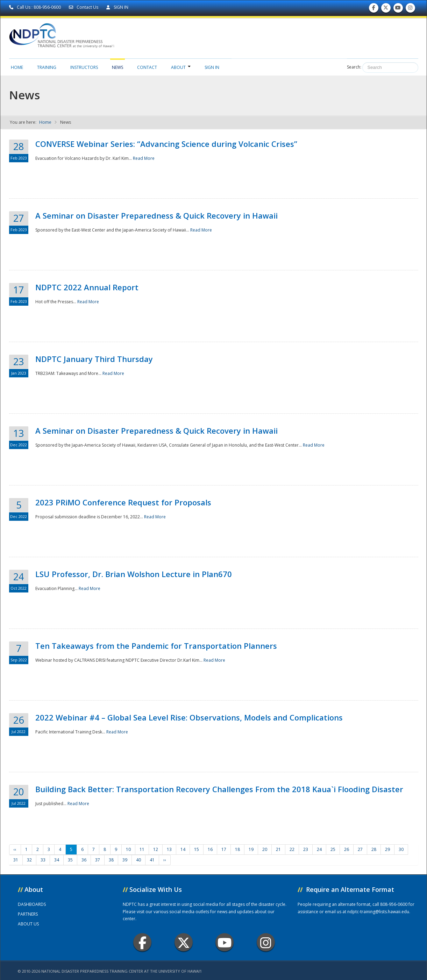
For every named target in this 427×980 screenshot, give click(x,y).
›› (165, 860)
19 (251, 849)
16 (210, 849)
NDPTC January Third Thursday (94, 359)
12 (156, 849)
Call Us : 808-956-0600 (35, 7)
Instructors (84, 67)
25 (333, 849)
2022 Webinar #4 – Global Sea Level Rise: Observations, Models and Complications (189, 717)
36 (84, 860)
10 (128, 849)
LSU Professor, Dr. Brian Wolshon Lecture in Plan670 (134, 574)
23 (306, 849)
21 (278, 849)
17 (224, 849)
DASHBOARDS (32, 904)
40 (138, 860)
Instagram (266, 942)
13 (169, 849)
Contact (147, 67)
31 (16, 860)
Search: (354, 67)
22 (292, 849)
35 (70, 860)
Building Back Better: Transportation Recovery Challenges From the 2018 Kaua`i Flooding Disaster (219, 789)
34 (57, 860)
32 (29, 860)
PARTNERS (28, 914)
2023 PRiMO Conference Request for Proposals (123, 502)
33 (43, 860)
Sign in (212, 67)
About (181, 67)
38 (111, 860)
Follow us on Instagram (410, 9)
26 (347, 849)
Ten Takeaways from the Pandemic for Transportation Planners (156, 646)
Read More (144, 158)
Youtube (225, 942)
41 (152, 860)
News (118, 67)
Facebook (143, 942)
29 (387, 849)
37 (98, 860)
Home (17, 67)
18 (237, 849)
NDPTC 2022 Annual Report (87, 287)
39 (125, 860)
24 (319, 849)
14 (183, 849)
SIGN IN (117, 7)
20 (265, 849)
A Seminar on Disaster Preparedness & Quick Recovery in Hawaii (156, 215)
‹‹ (15, 849)
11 (142, 849)
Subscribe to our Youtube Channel (398, 9)
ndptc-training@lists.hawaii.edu (378, 912)
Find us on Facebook (374, 9)
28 (374, 849)
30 (401, 849)
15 (197, 849)
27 (360, 849)
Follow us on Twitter (386, 9)
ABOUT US (28, 924)
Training (47, 67)
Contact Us (84, 7)
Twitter (184, 942)
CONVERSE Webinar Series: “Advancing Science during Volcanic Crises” (166, 144)
